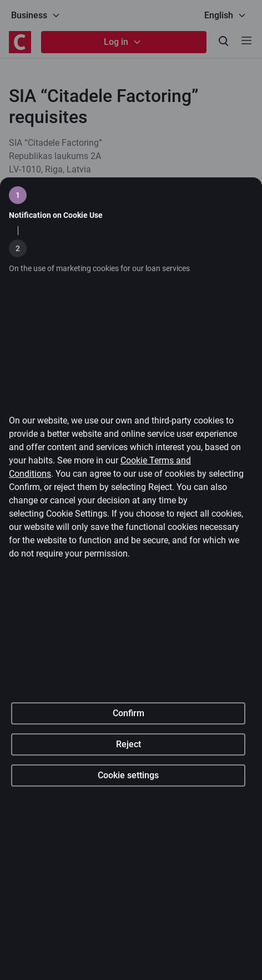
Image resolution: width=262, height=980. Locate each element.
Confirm (129, 741)
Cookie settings (128, 803)
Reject (129, 772)
